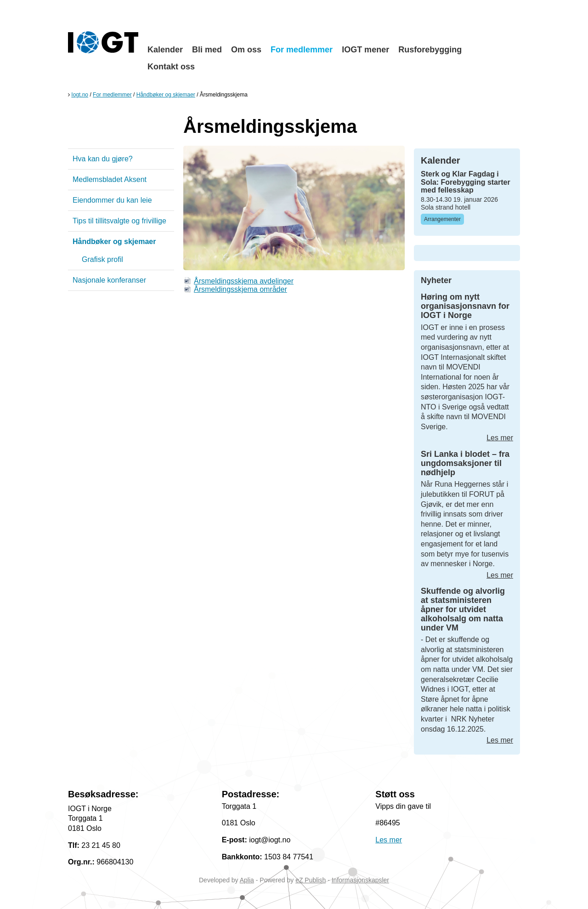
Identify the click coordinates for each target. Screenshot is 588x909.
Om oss (246, 50)
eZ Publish (311, 880)
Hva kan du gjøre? (103, 159)
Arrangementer (442, 219)
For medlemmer (302, 50)
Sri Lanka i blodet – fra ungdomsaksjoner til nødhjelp (465, 463)
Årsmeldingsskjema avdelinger (244, 281)
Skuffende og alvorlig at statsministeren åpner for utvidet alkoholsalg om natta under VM (463, 609)
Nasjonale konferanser (109, 280)
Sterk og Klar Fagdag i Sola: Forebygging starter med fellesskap (466, 182)
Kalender (165, 50)
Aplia (247, 880)
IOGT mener (365, 50)
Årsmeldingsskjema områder (240, 289)
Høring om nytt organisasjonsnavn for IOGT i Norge (465, 306)
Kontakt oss (171, 67)
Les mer (500, 438)
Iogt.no (80, 95)
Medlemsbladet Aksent (110, 179)
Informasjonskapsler (360, 880)
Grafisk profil (102, 259)
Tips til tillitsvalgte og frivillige (119, 221)
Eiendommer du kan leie (112, 200)
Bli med (207, 50)
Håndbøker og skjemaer (166, 95)
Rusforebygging (430, 50)
